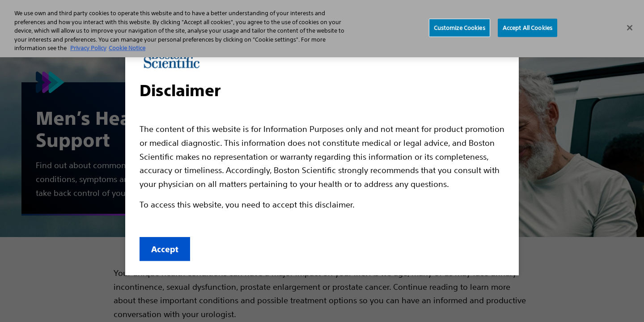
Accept (165, 249)
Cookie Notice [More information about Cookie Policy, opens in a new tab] (127, 48)
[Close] (630, 28)
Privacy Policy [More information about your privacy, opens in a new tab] (88, 48)
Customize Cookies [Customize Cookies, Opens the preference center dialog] (460, 28)
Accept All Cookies (527, 28)
